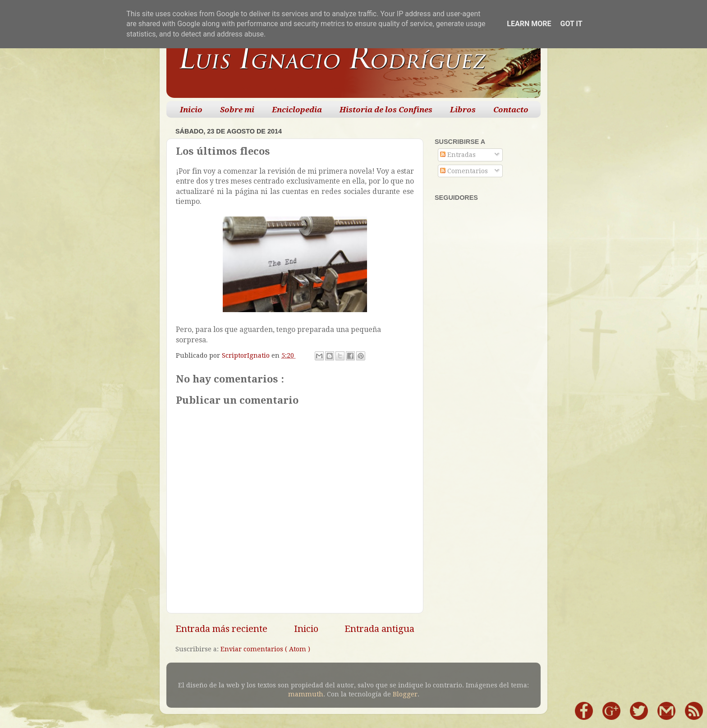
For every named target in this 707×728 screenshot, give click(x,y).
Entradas (458, 155)
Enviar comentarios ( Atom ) (265, 649)
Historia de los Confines (386, 110)
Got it (571, 24)
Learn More (529, 24)
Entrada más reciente (221, 629)
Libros (463, 110)
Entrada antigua (379, 629)
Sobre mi (237, 110)
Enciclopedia (297, 110)
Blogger (405, 694)
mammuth (306, 694)
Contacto (511, 110)
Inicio (191, 110)
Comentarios (464, 171)
